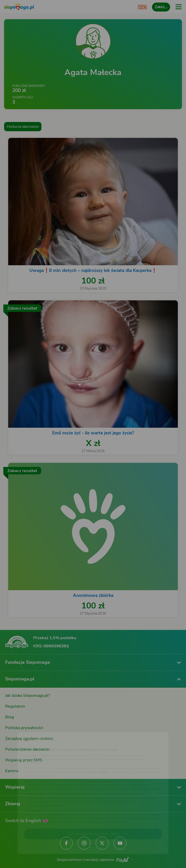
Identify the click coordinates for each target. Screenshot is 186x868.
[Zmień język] (14, 727)
